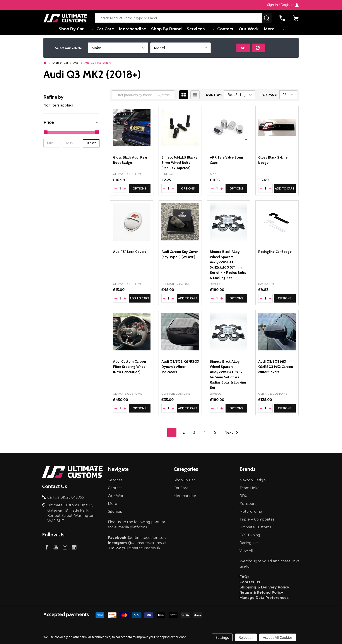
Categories (186, 469)
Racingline (249, 543)
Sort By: (214, 95)
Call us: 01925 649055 (66, 497)
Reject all (246, 637)
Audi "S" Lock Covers (130, 252)
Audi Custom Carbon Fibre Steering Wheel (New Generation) (130, 367)
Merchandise (135, 29)
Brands (248, 469)
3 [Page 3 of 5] (194, 432)
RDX (243, 496)
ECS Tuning (250, 535)
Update (91, 143)
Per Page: (269, 95)
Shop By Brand (170, 29)
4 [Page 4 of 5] (205, 432)
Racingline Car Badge (275, 252)
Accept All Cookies (278, 637)
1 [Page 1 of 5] (172, 432)
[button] (71, 122)
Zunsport (248, 504)
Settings (222, 637)
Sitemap (115, 511)
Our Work (249, 29)
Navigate (118, 469)
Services (200, 29)
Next (232, 433)
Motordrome (251, 511)
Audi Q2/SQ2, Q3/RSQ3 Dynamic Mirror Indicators (180, 367)
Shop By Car (78, 29)
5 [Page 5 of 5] (215, 432)
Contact (224, 29)
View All (246, 551)
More (270, 29)
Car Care (107, 29)
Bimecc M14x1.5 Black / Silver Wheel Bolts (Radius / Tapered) (179, 163)
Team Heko (250, 488)
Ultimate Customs (255, 527)
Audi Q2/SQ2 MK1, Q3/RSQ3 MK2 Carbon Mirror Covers (276, 367)
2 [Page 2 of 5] (184, 432)
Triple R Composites (257, 519)
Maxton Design (253, 480)
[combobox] (178, 18)
